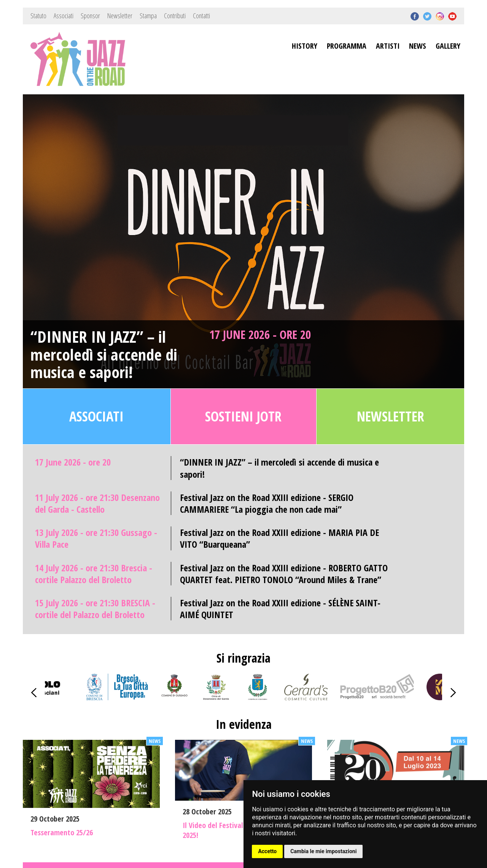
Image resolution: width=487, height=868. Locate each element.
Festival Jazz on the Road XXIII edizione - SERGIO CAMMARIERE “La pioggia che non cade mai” (267, 503)
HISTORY (305, 46)
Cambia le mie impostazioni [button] (323, 851)
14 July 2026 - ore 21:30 (94, 574)
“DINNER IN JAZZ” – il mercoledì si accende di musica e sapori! (104, 354)
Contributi (175, 16)
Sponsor (90, 16)
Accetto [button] (267, 851)
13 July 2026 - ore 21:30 (96, 538)
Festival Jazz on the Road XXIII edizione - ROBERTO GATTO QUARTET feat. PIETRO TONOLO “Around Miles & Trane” (284, 574)
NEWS (418, 46)
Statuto (38, 16)
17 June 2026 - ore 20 (260, 334)
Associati (64, 16)
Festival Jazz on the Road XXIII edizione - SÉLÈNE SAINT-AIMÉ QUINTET (280, 609)
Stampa (148, 16)
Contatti (201, 16)
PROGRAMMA (347, 46)
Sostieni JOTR (243, 416)
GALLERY (448, 46)
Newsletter (120, 16)
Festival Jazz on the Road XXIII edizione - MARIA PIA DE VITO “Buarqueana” (279, 538)
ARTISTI (388, 46)
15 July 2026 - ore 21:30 (95, 609)
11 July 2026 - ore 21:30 (97, 503)
